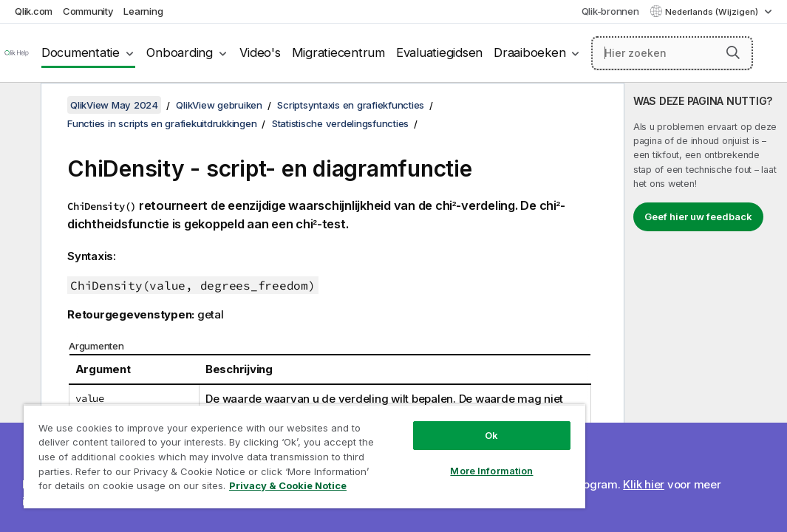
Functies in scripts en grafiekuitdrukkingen (162, 123)
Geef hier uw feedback (698, 216)
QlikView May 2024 (114, 105)
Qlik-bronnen (610, 11)
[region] (252, 443)
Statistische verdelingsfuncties (340, 123)
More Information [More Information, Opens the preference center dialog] (403, 445)
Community (88, 11)
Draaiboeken (529, 52)
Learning (143, 11)
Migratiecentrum (338, 52)
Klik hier (644, 484)
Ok (403, 409)
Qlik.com (34, 11)
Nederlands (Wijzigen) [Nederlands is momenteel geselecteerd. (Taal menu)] (713, 12)
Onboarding (180, 52)
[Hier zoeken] (672, 53)
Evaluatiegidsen (439, 52)
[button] (733, 52)
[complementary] (706, 307)
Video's (260, 52)
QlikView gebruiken (219, 105)
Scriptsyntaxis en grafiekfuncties (351, 105)
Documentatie (81, 52)
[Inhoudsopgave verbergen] (18, 106)
